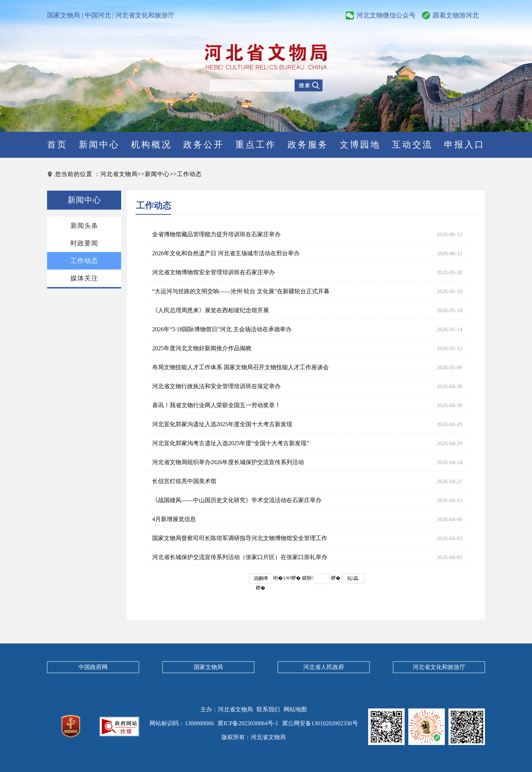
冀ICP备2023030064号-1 (248, 723)
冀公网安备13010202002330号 (320, 723)
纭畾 (353, 578)
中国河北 (98, 15)
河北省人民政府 (324, 667)
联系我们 (268, 709)
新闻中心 (157, 174)
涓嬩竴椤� (261, 580)
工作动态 (189, 174)
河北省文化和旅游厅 (145, 15)
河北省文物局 (119, 174)
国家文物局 (63, 15)
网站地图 (295, 709)
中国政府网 (93, 667)
